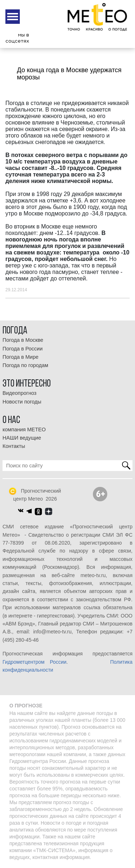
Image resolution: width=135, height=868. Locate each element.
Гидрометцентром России (35, 662)
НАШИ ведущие (22, 438)
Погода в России (22, 349)
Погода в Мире (21, 357)
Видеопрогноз (19, 393)
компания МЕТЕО (24, 429)
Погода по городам (25, 365)
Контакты (14, 446)
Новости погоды (22, 402)
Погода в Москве (23, 340)
